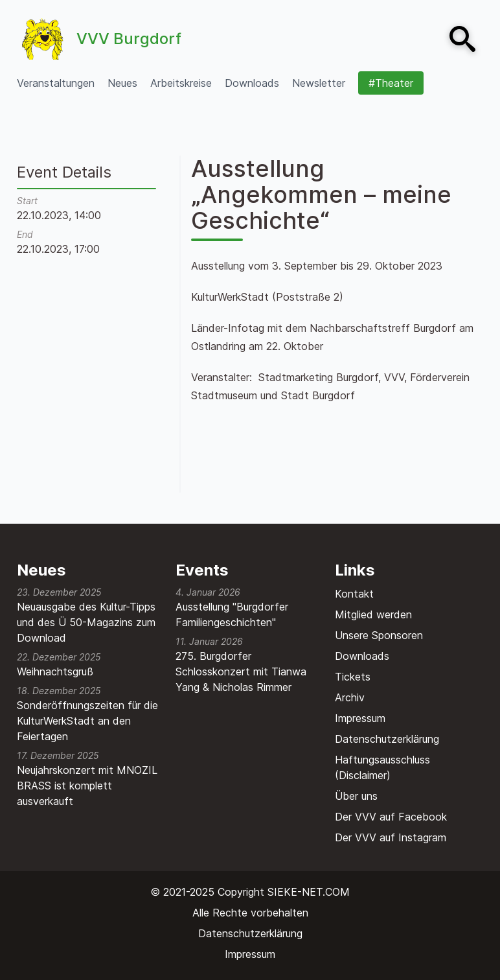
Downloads (362, 656)
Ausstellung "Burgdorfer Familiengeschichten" (232, 614)
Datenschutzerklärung (387, 739)
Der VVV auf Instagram (391, 837)
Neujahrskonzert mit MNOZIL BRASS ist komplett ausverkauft (87, 786)
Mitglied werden (373, 614)
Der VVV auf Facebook (391, 817)
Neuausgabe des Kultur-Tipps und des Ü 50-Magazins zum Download (86, 622)
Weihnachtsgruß (55, 671)
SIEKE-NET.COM (309, 892)
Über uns (356, 796)
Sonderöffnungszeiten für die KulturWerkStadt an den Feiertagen (87, 721)
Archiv (350, 697)
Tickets (353, 677)
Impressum (360, 718)
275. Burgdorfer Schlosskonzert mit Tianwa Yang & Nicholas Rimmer (241, 671)
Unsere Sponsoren (379, 635)
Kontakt (354, 594)
